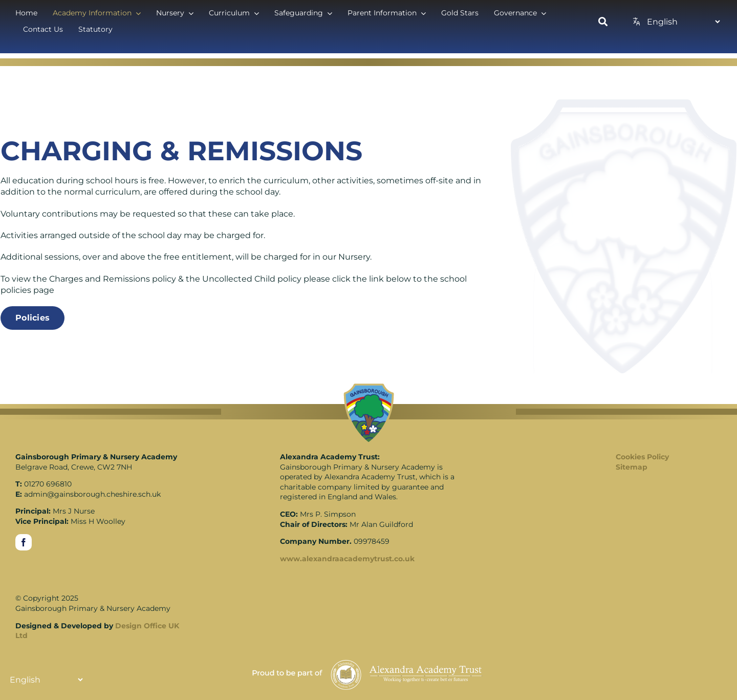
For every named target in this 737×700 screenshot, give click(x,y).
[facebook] (24, 542)
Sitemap (632, 467)
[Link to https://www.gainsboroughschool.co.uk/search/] (603, 22)
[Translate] (683, 22)
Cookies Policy (642, 457)
